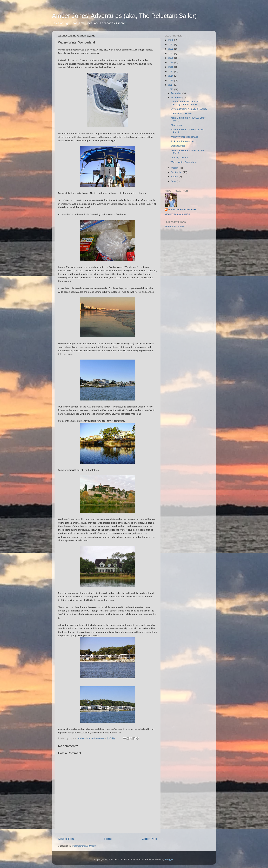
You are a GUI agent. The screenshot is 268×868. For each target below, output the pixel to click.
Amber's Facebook (174, 226)
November (177, 98)
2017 (171, 71)
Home (108, 839)
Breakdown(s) (178, 146)
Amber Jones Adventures (182, 209)
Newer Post (66, 839)
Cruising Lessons (179, 158)
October (176, 168)
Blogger (169, 859)
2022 (171, 49)
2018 (171, 67)
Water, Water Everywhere (184, 162)
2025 (171, 40)
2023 (171, 44)
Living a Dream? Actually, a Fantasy (189, 109)
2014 (171, 85)
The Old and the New (182, 113)
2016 (171, 76)
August (175, 177)
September (177, 172)
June (174, 181)
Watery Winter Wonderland (184, 137)
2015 (171, 80)
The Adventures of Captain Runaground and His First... (186, 103)
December (177, 93)
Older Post (149, 839)
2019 (171, 62)
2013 (171, 89)
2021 (171, 53)
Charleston (176, 125)
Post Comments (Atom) (84, 846)
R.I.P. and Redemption (182, 141)
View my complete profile (178, 214)
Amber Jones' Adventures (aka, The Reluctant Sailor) (124, 16)
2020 (171, 58)
